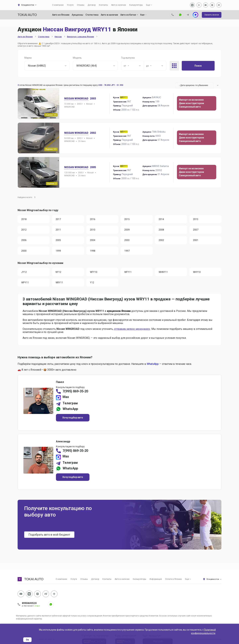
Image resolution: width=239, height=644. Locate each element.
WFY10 (94, 273)
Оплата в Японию (173, 581)
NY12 (59, 273)
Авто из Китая (129, 15)
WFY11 (128, 273)
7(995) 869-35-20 (76, 392)
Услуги (70, 5)
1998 (93, 251)
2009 (127, 230)
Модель (77, 58)
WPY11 (25, 283)
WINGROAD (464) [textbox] (87, 66)
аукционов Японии (119, 312)
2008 (161, 230)
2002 (161, 241)
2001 (196, 241)
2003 (127, 241)
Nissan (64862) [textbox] (37, 66)
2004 (93, 241)
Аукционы (77, 15)
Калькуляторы (136, 5)
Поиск (198, 66)
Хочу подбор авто (73, 419)
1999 (58, 251)
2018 (24, 219)
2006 (24, 241)
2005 (58, 241)
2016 (93, 219)
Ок (27, 640)
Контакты (103, 5)
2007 (196, 230)
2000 (24, 251)
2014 (161, 219)
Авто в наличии (119, 5)
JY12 (24, 273)
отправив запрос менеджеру (132, 330)
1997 (127, 251)
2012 (24, 230)
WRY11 (60, 283)
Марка (28, 58)
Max (66, 398)
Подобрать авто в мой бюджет (49, 536)
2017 (58, 219)
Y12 (92, 283)
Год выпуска (128, 58)
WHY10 (197, 273)
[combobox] (47, 66)
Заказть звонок (212, 15)
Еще (148, 5)
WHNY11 (163, 273)
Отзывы (81, 5)
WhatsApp (153, 365)
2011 (58, 230)
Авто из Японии (61, 15)
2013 (196, 219)
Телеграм (70, 404)
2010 (93, 230)
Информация (156, 581)
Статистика (92, 15)
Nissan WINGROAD (77, 99)
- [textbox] (128, 66)
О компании (58, 5)
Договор (92, 5)
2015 (127, 219)
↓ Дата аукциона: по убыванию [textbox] (193, 85)
